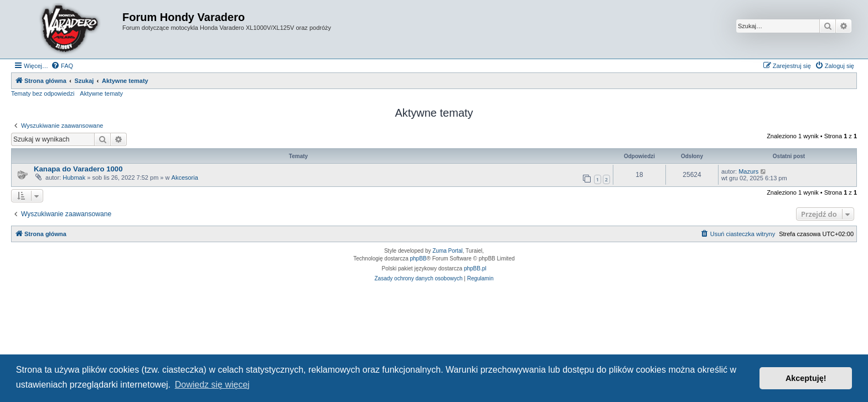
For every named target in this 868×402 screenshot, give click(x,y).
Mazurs (748, 171)
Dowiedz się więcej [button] (212, 385)
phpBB (418, 259)
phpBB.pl (475, 268)
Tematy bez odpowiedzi (43, 93)
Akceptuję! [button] (806, 378)
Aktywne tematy (101, 93)
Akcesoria (185, 177)
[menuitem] (62, 66)
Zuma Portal (447, 251)
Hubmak (74, 177)
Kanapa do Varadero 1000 (78, 169)
